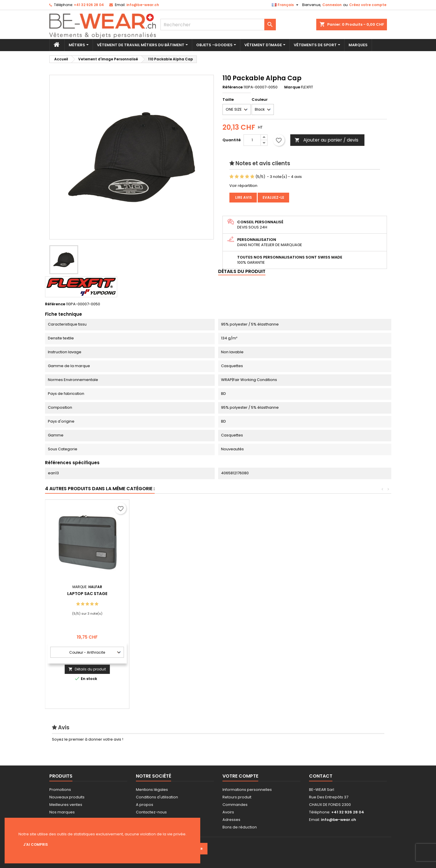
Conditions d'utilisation (157, 797)
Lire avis (243, 197)
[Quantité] (252, 140)
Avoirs (228, 812)
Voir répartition (243, 186)
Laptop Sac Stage (340, 594)
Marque (292, 87)
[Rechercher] (218, 25)
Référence (233, 87)
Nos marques (62, 812)
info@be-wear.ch (143, 5)
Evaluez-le (273, 197)
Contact (321, 776)
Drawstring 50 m (172, 594)
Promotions (60, 790)
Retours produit (237, 797)
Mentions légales (152, 790)
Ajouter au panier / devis (326, 140)
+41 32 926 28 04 (89, 5)
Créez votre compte (368, 5)
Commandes (235, 805)
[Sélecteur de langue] (286, 5)
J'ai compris (36, 844)
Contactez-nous (151, 812)
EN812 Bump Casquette (87, 594)
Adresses (231, 820)
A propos (145, 805)
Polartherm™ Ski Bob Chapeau (256, 594)
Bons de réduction (240, 827)
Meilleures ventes (66, 805)
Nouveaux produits (67, 797)
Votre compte (240, 776)
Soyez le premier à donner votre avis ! (88, 739)
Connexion (332, 5)
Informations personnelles (247, 790)
